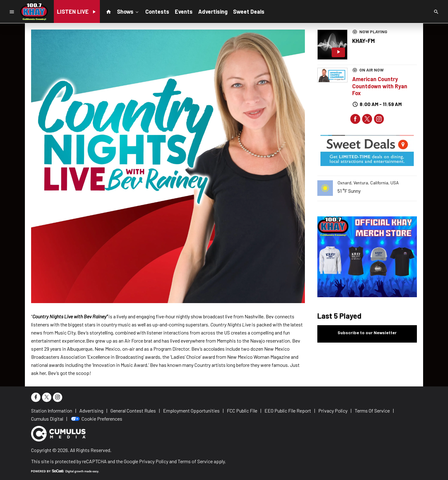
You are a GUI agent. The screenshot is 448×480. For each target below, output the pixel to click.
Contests (157, 12)
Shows (128, 11)
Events (184, 12)
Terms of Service (195, 461)
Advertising (213, 12)
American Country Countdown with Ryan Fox (380, 86)
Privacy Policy (154, 461)
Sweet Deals (249, 12)
